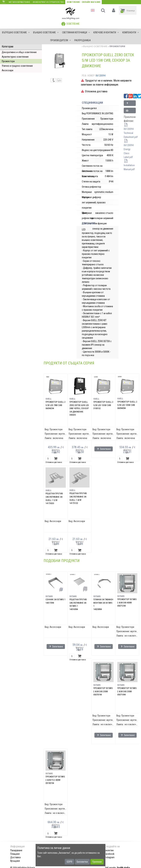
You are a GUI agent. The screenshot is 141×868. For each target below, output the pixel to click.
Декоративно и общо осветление (19, 52)
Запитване (131, 104)
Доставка (15, 857)
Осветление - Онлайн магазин (84, 2)
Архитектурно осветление (15, 57)
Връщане (15, 861)
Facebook (109, 854)
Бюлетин (109, 850)
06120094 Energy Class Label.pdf (129, 149)
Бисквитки (82, 862)
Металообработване (19, 2)
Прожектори (8, 61)
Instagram (110, 857)
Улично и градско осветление (17, 66)
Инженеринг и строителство (48, 2)
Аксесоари (8, 70)
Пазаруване (16, 850)
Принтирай (131, 111)
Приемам (97, 862)
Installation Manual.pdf (129, 165)
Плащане (15, 854)
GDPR (69, 862)
